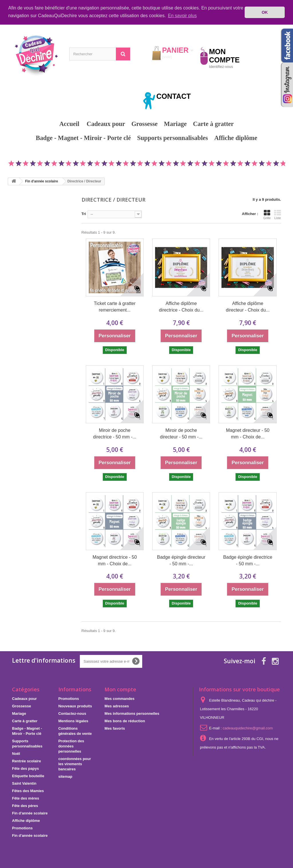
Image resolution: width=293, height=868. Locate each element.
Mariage (175, 124)
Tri (84, 214)
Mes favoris (115, 728)
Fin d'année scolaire (30, 813)
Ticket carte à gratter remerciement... (115, 307)
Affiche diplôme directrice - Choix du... (181, 307)
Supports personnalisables (172, 138)
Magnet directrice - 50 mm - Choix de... (115, 560)
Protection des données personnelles (71, 746)
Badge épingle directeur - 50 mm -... (181, 560)
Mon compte (120, 689)
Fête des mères (26, 798)
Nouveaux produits (75, 706)
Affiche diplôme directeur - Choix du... (248, 307)
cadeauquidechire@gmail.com (248, 728)
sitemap (65, 777)
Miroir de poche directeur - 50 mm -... (181, 434)
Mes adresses (117, 706)
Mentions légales (73, 721)
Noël (16, 754)
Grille (267, 214)
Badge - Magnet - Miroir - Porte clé (83, 138)
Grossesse (144, 124)
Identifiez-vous (221, 67)
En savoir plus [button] (182, 16)
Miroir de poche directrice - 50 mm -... (115, 434)
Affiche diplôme (236, 138)
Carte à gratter (213, 124)
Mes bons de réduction (125, 721)
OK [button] (265, 12)
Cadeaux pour (106, 124)
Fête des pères (25, 806)
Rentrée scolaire (26, 761)
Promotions (147, 151)
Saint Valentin (24, 783)
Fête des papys (25, 768)
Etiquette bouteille (28, 776)
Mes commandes (119, 699)
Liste (278, 214)
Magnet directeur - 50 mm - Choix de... (248, 434)
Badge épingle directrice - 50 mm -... (248, 560)
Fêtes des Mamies (28, 791)
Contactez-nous (72, 714)
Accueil (69, 124)
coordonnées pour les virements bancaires (75, 764)
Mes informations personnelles (132, 714)
